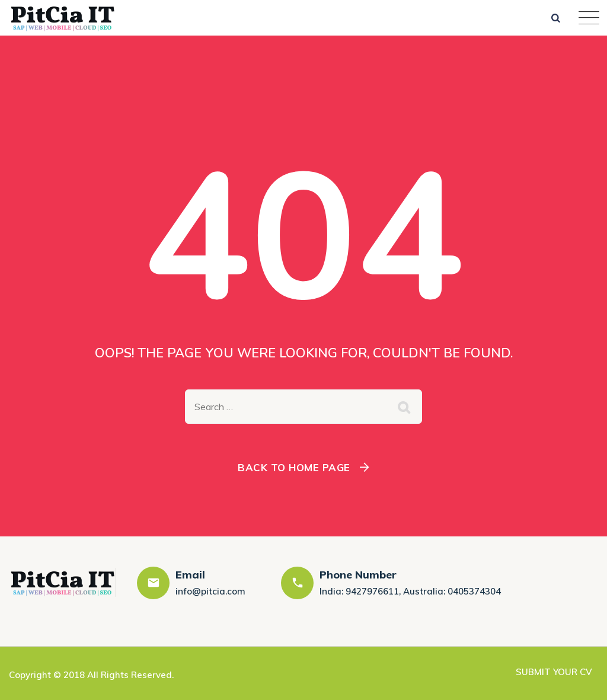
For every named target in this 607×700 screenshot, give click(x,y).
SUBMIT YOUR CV (554, 672)
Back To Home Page (294, 467)
